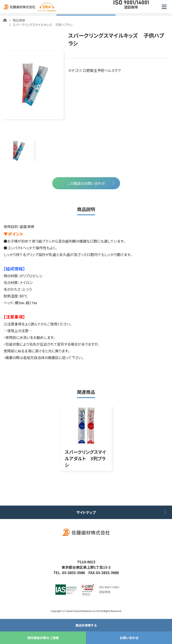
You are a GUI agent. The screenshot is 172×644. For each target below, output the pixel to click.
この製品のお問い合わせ (86, 183)
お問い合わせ (129, 638)
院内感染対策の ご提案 (43, 638)
